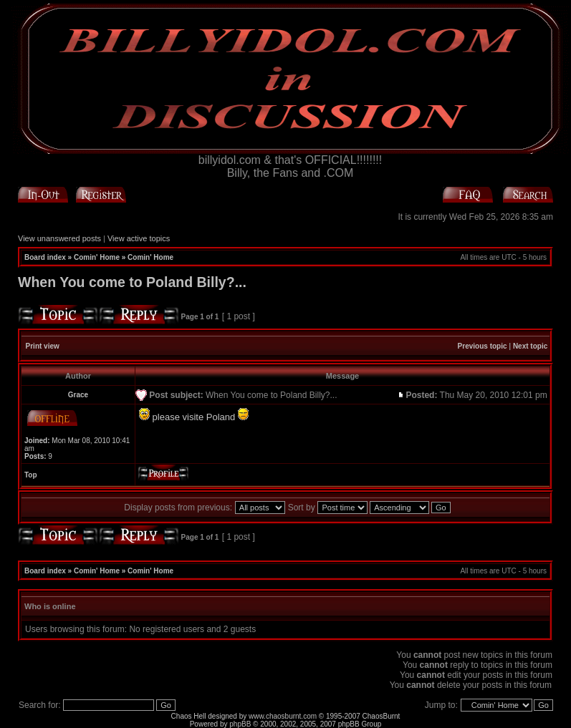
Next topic (530, 346)
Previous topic (483, 346)
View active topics (139, 238)
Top (31, 475)
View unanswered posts (59, 238)
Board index (45, 257)
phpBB (240, 724)
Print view (43, 346)
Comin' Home (97, 257)
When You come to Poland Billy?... (132, 282)
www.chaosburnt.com (283, 716)
